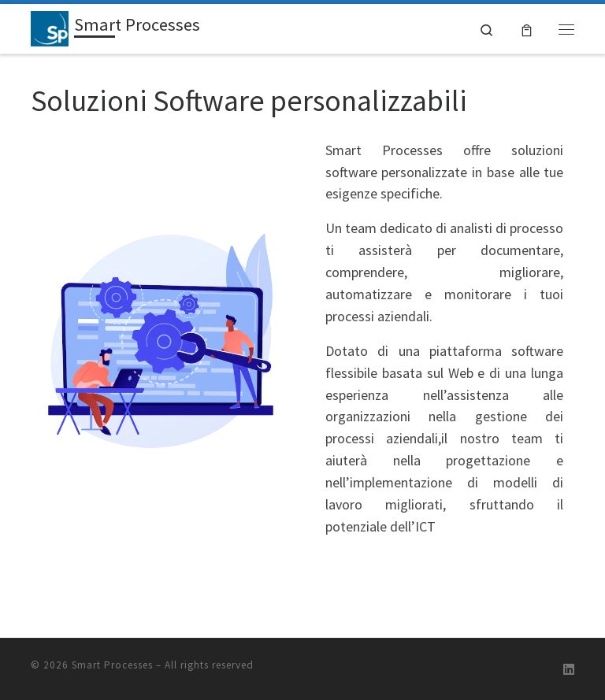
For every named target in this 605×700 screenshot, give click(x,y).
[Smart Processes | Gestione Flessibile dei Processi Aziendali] (50, 27)
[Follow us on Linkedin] (569, 670)
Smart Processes (112, 664)
